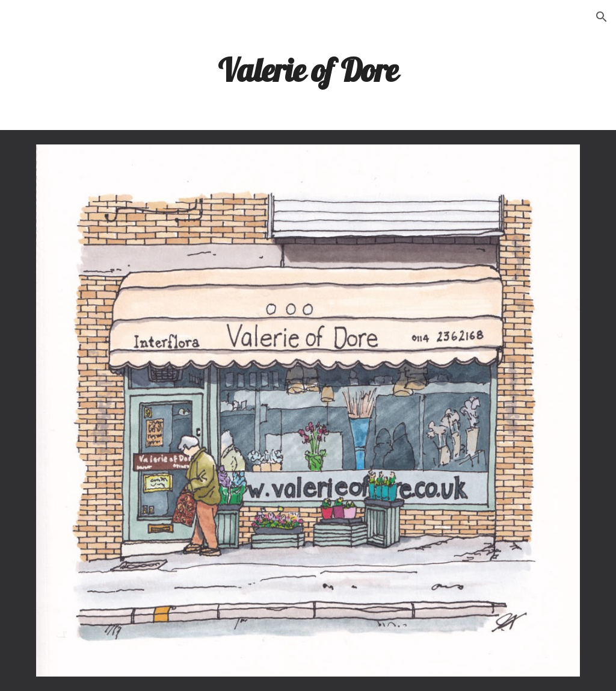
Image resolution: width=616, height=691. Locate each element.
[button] (602, 17)
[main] (308, 69)
